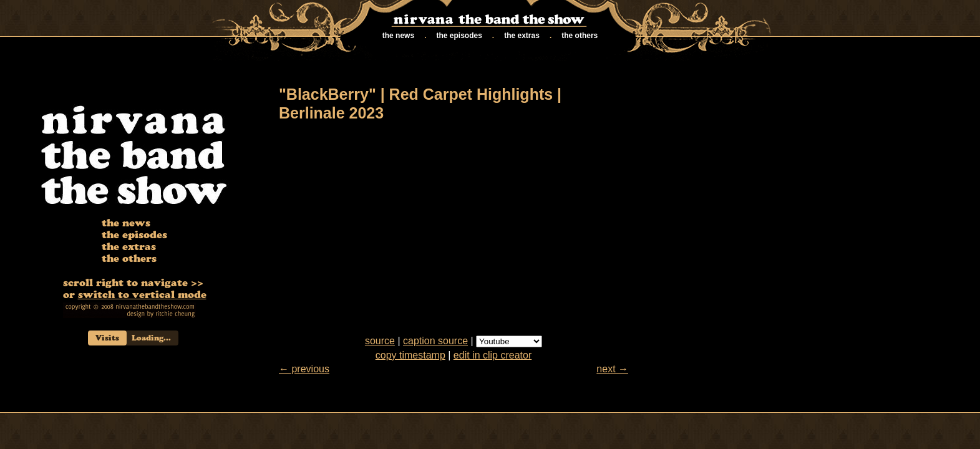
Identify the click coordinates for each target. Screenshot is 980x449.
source (380, 341)
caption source (435, 341)
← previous (304, 369)
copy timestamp (410, 355)
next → (612, 369)
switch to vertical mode (142, 296)
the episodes (458, 36)
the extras (520, 36)
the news (396, 36)
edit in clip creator (492, 355)
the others (578, 36)
